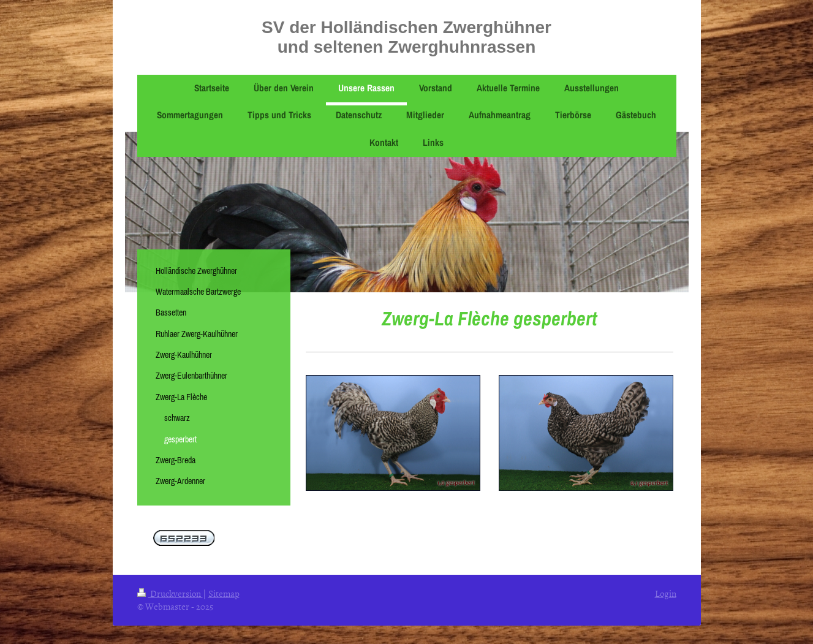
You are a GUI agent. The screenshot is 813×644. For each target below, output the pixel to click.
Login (666, 593)
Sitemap (224, 593)
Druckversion (170, 593)
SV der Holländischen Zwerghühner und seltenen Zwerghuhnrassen (406, 37)
